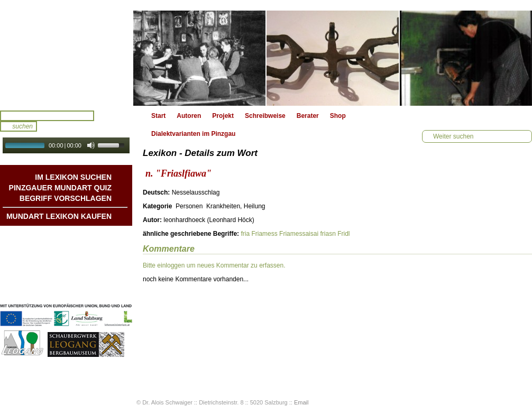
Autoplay (73, 157)
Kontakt (100, 268)
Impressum (95, 279)
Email (301, 402)
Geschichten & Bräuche (76, 247)
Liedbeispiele (91, 257)
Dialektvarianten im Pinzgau (193, 134)
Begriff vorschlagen (66, 198)
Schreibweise (265, 116)
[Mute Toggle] (91, 145)
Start (158, 116)
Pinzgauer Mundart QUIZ (60, 188)
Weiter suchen (453, 136)
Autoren (189, 116)
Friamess (264, 234)
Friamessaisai (299, 234)
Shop (338, 116)
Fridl (343, 234)
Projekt (223, 116)
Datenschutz (93, 289)
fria (245, 234)
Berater (308, 116)
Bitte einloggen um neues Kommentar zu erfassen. (214, 265)
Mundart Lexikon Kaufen (59, 216)
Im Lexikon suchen (73, 177)
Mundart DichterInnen (79, 236)
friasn (328, 234)
